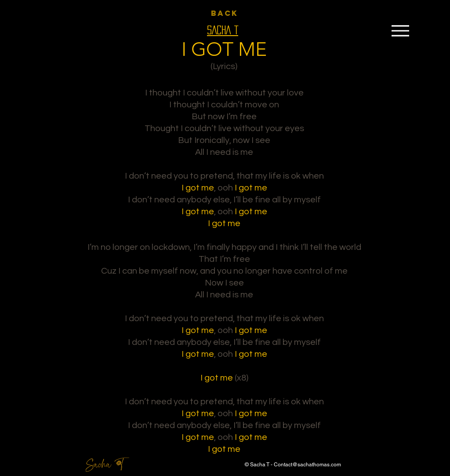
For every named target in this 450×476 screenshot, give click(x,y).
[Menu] (400, 31)
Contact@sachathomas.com (307, 465)
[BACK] (225, 13)
